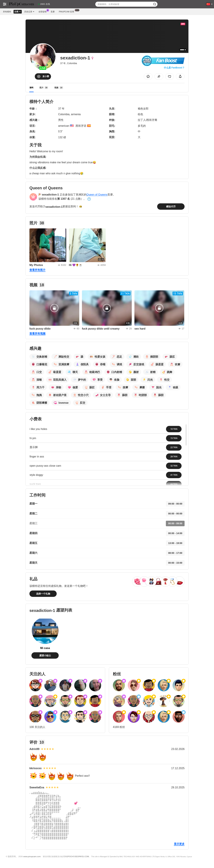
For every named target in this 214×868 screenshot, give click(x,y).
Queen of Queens (97, 195)
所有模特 (7, 12)
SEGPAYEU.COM (82, 856)
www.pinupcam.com (32, 856)
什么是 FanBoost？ (174, 68)
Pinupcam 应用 (67, 11)
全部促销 (43, 11)
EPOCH (70, 856)
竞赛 (53, 12)
